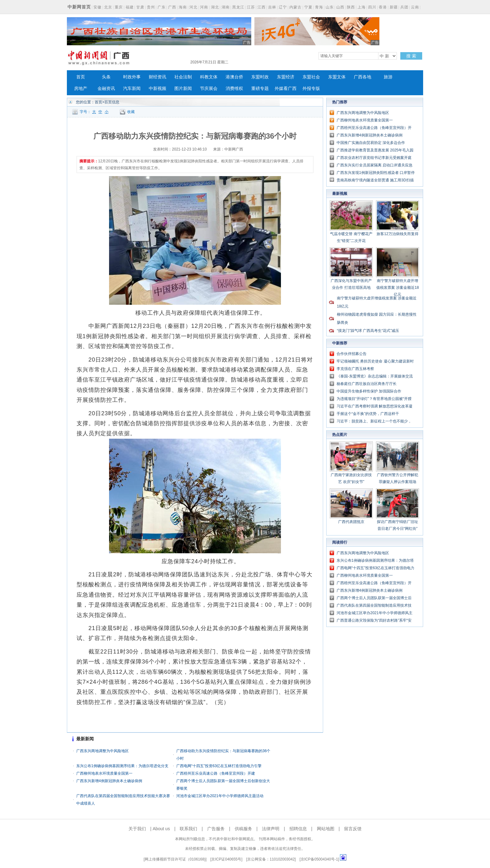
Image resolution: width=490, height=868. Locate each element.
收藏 (131, 112)
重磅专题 (260, 89)
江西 (262, 7)
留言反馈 (353, 829)
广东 (162, 7)
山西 (340, 7)
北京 (108, 7)
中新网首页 (79, 7)
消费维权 (234, 89)
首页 (81, 77)
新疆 (394, 7)
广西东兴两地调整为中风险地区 (102, 751)
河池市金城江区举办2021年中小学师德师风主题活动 (220, 796)
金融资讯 (106, 89)
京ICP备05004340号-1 (319, 859)
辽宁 (283, 7)
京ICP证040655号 (226, 859)
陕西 (351, 7)
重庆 (119, 7)
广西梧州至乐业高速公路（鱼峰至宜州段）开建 (216, 773)
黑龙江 (238, 7)
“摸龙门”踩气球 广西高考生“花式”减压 (368, 331)
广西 (172, 7)
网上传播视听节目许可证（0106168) (175, 859)
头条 (106, 77)
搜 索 (411, 56)
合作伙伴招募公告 (352, 354)
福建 (130, 7)
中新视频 (157, 89)
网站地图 (326, 829)
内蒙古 (295, 7)
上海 (362, 7)
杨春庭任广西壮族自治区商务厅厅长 (367, 384)
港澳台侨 (234, 77)
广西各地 (362, 77)
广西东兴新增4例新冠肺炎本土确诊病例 (109, 781)
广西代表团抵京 (351, 522)
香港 (383, 7)
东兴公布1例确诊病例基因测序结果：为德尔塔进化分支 (122, 766)
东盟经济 (286, 77)
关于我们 (137, 829)
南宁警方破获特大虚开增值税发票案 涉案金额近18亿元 (398, 288)
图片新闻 (183, 89)
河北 (193, 7)
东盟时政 (260, 77)
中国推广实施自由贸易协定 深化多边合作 (371, 143)
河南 (204, 7)
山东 (330, 7)
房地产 (81, 89)
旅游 (388, 77)
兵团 (404, 7)
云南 (415, 7)
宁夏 (308, 7)
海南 (183, 7)
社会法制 (183, 77)
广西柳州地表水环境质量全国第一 (104, 773)
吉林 (272, 7)
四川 (372, 7)
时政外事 (132, 77)
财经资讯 (157, 77)
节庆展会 (209, 89)
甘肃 (140, 7)
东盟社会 (311, 77)
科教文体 (209, 77)
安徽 (97, 7)
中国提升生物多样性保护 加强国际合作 (369, 391)
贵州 (151, 7)
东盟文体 (337, 77)
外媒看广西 (286, 89)
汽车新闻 (132, 89)
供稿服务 (243, 829)
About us (161, 829)
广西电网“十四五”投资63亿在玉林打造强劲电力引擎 (219, 766)
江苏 (251, 7)
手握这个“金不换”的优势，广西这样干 (368, 414)
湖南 (226, 7)
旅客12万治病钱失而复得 (397, 234)
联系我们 (188, 829)
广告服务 (216, 829)
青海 (319, 7)
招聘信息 (298, 829)
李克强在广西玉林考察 (355, 369)
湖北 (215, 7)
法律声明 (271, 829)
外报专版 (311, 89)
